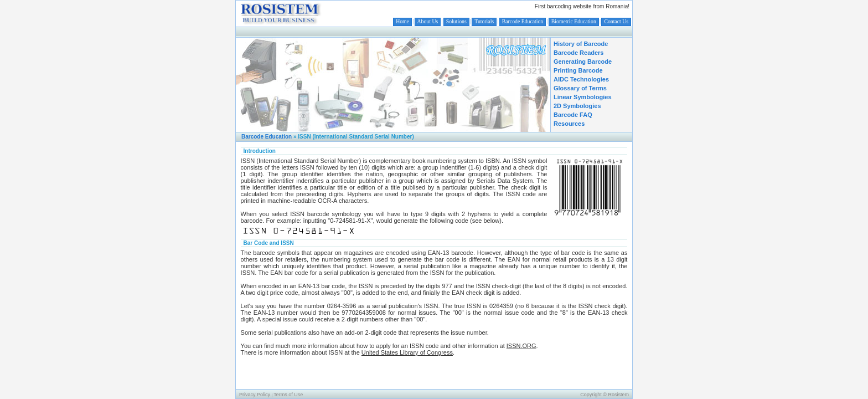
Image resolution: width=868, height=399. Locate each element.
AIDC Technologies (581, 79)
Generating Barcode (583, 62)
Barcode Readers (579, 53)
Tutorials (484, 21)
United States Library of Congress (407, 352)
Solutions (456, 21)
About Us (428, 21)
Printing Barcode (578, 70)
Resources (569, 124)
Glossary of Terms (580, 88)
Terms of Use (288, 395)
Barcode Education (523, 21)
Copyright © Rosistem (604, 395)
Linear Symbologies (583, 97)
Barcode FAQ (573, 115)
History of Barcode (581, 44)
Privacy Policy (255, 395)
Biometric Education (574, 21)
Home (402, 21)
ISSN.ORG (521, 346)
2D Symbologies (577, 106)
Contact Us (616, 21)
